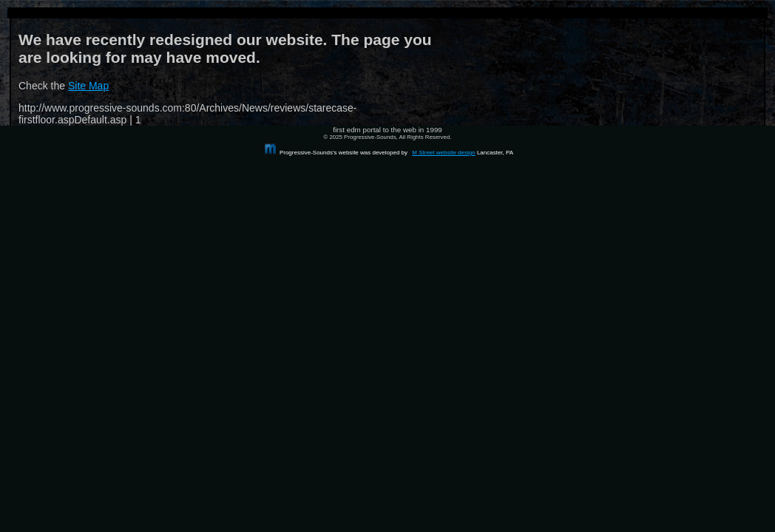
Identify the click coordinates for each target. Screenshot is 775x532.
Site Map (88, 86)
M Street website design (443, 153)
